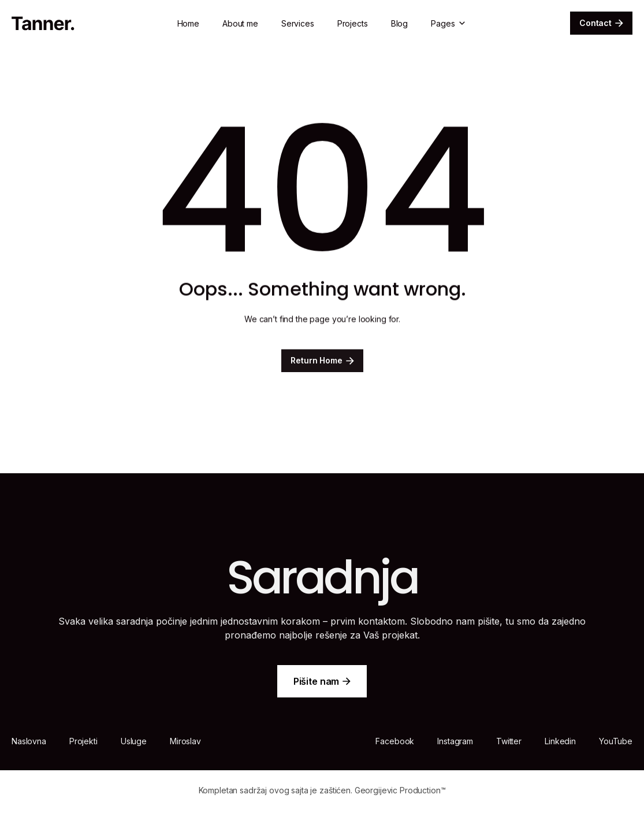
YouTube (616, 741)
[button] (449, 23)
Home (188, 23)
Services (298, 23)
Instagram (455, 741)
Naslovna (29, 741)
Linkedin (560, 741)
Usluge (134, 741)
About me (240, 23)
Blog (399, 23)
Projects (353, 23)
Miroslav (185, 741)
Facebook (395, 741)
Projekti (83, 741)
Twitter (509, 741)
